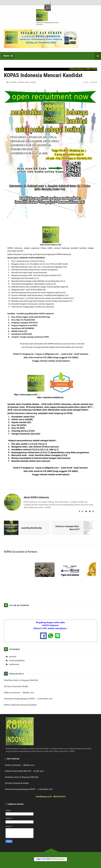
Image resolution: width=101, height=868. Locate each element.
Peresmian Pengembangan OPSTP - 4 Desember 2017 (28, 699)
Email (94, 82)
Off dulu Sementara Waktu (16, 686)
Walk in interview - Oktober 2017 (19, 693)
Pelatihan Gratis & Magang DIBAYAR (21, 680)
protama (13, 657)
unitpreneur (14, 664)
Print (85, 82)
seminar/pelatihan (17, 661)
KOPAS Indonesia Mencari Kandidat (20, 705)
